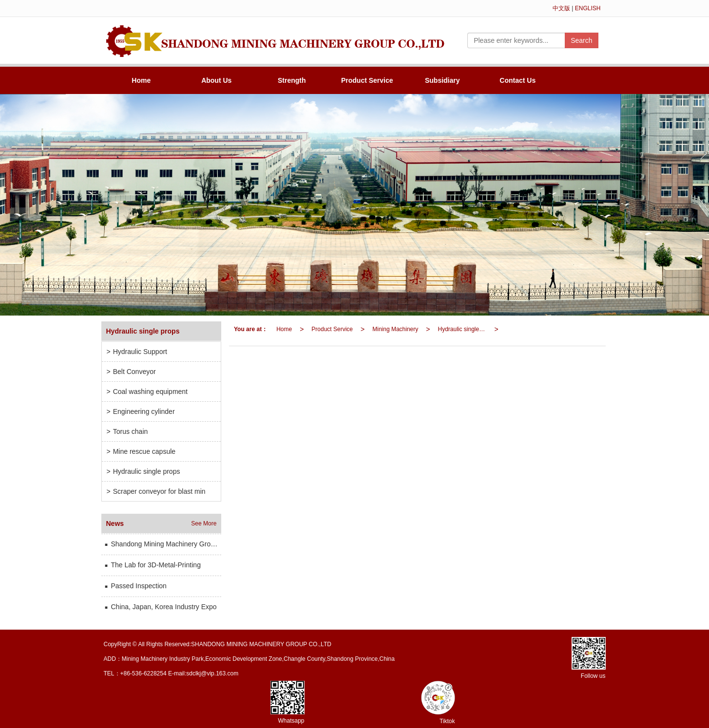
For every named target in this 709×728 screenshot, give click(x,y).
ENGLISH (588, 8)
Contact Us (517, 80)
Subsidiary (442, 80)
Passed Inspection (135, 586)
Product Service (367, 80)
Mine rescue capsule (141, 451)
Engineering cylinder (141, 411)
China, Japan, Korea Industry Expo (160, 607)
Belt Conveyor (131, 372)
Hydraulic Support (137, 352)
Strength (292, 80)
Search (581, 40)
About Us (216, 80)
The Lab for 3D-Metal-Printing (152, 565)
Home (141, 80)
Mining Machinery (395, 329)
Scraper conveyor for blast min (156, 491)
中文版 (561, 8)
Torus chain (127, 431)
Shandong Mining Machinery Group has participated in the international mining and (163, 544)
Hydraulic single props (464, 329)
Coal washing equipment (147, 392)
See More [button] (204, 523)
